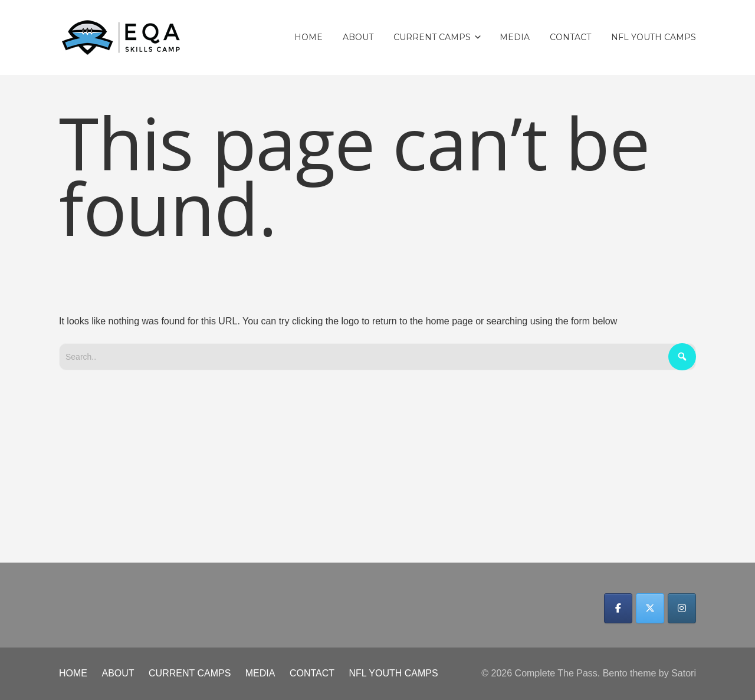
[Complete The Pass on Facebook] (618, 608)
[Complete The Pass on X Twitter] (650, 608)
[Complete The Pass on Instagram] (682, 608)
